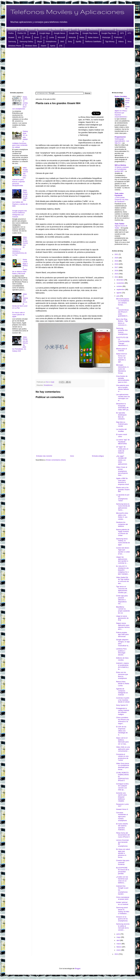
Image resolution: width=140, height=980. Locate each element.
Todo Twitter (120, 224)
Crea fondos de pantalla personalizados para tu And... (123, 379)
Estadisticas (122, 29)
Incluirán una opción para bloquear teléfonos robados (121, 797)
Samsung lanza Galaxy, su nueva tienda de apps (123, 542)
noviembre (121, 283)
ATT (74, 29)
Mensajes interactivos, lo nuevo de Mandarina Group (122, 369)
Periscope (106, 37)
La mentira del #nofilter (121, 430)
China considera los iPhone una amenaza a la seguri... (122, 720)
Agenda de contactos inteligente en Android (122, 692)
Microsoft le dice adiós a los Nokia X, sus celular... (122, 516)
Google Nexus (59, 33)
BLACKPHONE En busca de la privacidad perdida (122, 871)
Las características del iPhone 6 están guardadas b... (122, 312)
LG (44, 37)
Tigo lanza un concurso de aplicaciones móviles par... (122, 590)
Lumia (51, 37)
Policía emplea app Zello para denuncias (122, 634)
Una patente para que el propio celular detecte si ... (122, 388)
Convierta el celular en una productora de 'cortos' (122, 757)
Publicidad (118, 37)
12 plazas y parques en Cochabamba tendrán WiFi (122, 169)
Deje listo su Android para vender (122, 424)
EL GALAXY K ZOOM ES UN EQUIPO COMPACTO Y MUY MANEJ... (123, 570)
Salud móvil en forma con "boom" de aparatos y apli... (121, 358)
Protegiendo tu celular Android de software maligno (122, 711)
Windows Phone (15, 46)
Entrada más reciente (44, 456)
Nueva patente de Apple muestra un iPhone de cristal (123, 533)
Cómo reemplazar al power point (123, 898)
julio (118, 296)
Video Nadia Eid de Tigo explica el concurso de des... (123, 580)
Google (33, 33)
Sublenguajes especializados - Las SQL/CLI (122, 141)
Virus (130, 41)
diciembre (120, 280)
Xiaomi (43, 46)
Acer (22, 29)
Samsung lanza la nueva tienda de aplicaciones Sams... (123, 507)
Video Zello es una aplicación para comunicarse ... (123, 749)
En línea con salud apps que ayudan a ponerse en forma (123, 853)
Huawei (11, 37)
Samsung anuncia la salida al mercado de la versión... (123, 927)
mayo (119, 937)
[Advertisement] (70, 69)
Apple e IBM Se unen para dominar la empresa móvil (122, 481)
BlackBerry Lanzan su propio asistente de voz (123, 610)
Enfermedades (108, 29)
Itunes (37, 37)
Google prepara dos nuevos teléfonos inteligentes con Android (20, 214)
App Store (56, 29)
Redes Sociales (121, 96)
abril (118, 940)
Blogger (78, 968)
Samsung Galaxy (26, 41)
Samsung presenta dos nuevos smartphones (122, 331)
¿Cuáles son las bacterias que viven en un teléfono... (122, 880)
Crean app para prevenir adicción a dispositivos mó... (122, 600)
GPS (122, 33)
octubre (120, 286)
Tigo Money (110, 41)
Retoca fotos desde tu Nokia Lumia (123, 684)
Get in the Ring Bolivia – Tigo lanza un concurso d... (122, 322)
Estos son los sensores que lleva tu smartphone (122, 675)
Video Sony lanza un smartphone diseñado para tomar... (123, 766)
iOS (20, 37)
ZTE (61, 46)
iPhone (28, 37)
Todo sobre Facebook (119, 194)
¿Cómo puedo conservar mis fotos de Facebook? (121, 200)
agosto (119, 293)
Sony (70, 41)
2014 (117, 277)
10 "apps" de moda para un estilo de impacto (122, 450)
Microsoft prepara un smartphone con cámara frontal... (123, 302)
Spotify (78, 41)
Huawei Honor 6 (122, 809)
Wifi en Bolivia (120, 165)
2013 (117, 954)
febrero (119, 947)
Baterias (82, 29)
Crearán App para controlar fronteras (123, 862)
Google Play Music (109, 33)
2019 (117, 261)
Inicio (72, 456)
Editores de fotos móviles (122, 659)
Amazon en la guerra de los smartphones (122, 919)
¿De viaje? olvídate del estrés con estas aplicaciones (122, 460)
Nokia (82, 37)
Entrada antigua (98, 456)
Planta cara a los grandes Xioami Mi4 (123, 489)
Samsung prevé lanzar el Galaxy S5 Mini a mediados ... (123, 911)
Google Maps (45, 33)
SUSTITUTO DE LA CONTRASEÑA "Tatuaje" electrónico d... (123, 341)
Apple (66, 29)
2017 (117, 267)
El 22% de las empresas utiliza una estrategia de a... (122, 731)
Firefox (11, 33)
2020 (117, 258)
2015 (117, 274)
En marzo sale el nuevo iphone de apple (18, 314)
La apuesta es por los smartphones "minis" (123, 498)
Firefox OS (22, 33)
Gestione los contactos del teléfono (122, 524)
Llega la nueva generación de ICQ (122, 618)
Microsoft (61, 37)
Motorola (72, 37)
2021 (117, 254)
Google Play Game (90, 33)
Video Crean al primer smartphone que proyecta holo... (122, 471)
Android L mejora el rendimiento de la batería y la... (122, 666)
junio (119, 934)
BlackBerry (94, 29)
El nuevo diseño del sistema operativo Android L (122, 827)
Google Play (74, 33)
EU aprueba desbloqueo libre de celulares (121, 416)
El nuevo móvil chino (121, 435)
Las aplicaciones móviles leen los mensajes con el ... (123, 397)
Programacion (120, 137)
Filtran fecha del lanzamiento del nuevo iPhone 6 (123, 835)
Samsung (12, 41)
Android (31, 29)
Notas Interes (93, 37)
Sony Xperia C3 (122, 705)
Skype (40, 41)
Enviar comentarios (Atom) (56, 460)
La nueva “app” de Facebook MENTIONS (123, 442)
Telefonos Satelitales (93, 41)
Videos (121, 41)
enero (119, 950)
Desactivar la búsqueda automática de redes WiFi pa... (123, 407)
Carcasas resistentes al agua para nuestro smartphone (122, 817)
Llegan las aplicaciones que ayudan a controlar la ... (122, 560)
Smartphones (51, 41)
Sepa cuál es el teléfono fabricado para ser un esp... (122, 741)
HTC (129, 33)
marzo (119, 944)
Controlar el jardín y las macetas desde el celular (123, 700)
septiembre (121, 289)
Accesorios (12, 29)
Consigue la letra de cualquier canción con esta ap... (122, 787)
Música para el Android (121, 350)
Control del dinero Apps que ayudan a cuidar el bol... (123, 551)
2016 (117, 271)
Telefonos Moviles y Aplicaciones (67, 12)
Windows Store (31, 46)
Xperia (53, 46)
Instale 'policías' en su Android (122, 903)
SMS (62, 41)
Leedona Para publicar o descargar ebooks (121, 652)
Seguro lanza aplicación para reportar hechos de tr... (123, 626)
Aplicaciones (43, 29)
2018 (117, 264)
